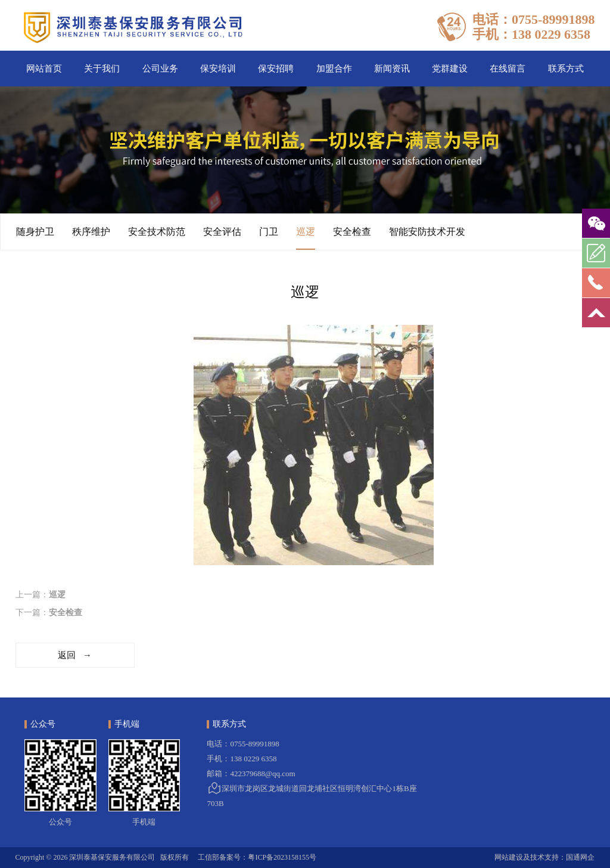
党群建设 (450, 69)
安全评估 (222, 232)
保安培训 (218, 69)
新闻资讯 (392, 69)
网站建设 (509, 857)
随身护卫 (35, 232)
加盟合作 (334, 69)
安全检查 (352, 232)
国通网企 (580, 857)
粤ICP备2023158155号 (282, 857)
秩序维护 (91, 232)
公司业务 (160, 69)
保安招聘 (276, 69)
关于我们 (102, 69)
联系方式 (566, 69)
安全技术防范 (157, 232)
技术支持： (548, 857)
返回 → (74, 655)
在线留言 (508, 69)
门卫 (269, 232)
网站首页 (44, 69)
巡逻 (306, 238)
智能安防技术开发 (427, 232)
